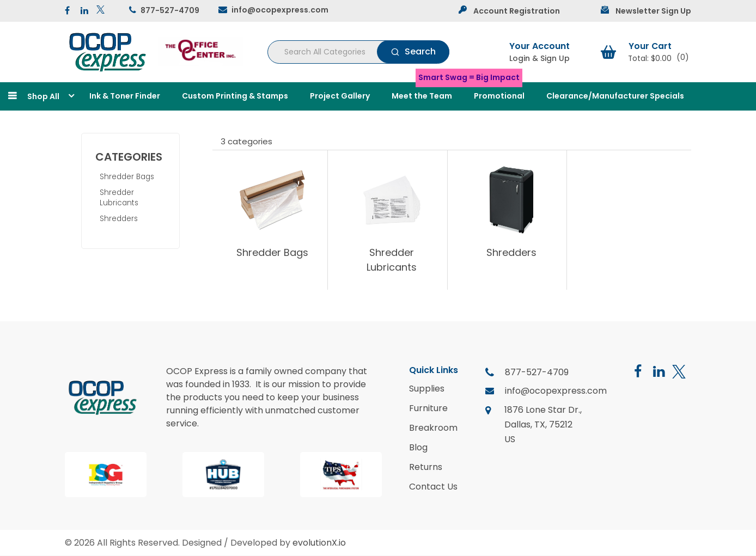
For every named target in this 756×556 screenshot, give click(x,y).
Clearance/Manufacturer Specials (615, 96)
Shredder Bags (127, 177)
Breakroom (433, 428)
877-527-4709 (170, 10)
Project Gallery (340, 96)
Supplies (427, 389)
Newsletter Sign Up (653, 11)
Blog (418, 448)
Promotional (499, 96)
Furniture (428, 408)
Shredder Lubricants (119, 198)
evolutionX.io (319, 543)
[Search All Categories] (358, 52)
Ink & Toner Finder (125, 96)
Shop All (43, 96)
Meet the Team (422, 96)
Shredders (119, 219)
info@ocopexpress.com (280, 10)
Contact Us (433, 487)
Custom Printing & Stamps (235, 96)
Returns (426, 467)
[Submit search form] (413, 52)
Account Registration (517, 11)
